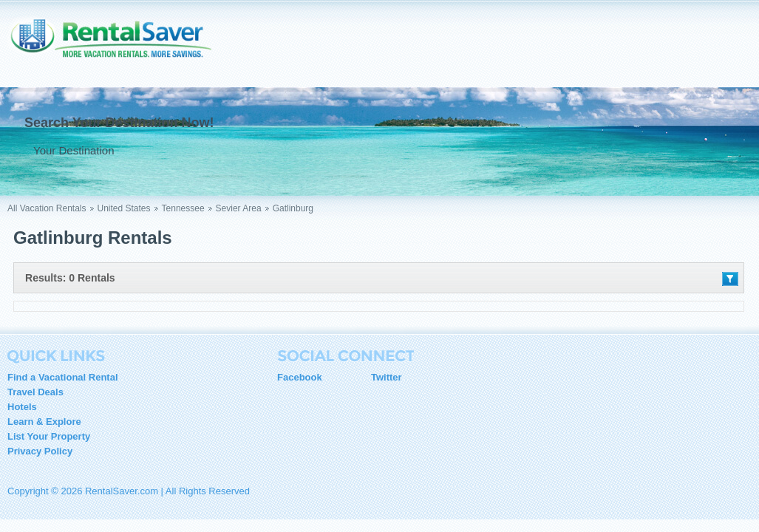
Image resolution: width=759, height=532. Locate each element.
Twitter (387, 377)
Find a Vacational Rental (63, 377)
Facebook (300, 377)
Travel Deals (35, 392)
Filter (730, 279)
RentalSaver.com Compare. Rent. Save (118, 47)
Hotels (22, 407)
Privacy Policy (40, 451)
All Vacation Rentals (47, 208)
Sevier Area (239, 208)
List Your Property (49, 436)
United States (124, 208)
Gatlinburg (293, 208)
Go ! (301, 150)
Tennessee (183, 208)
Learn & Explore (44, 422)
